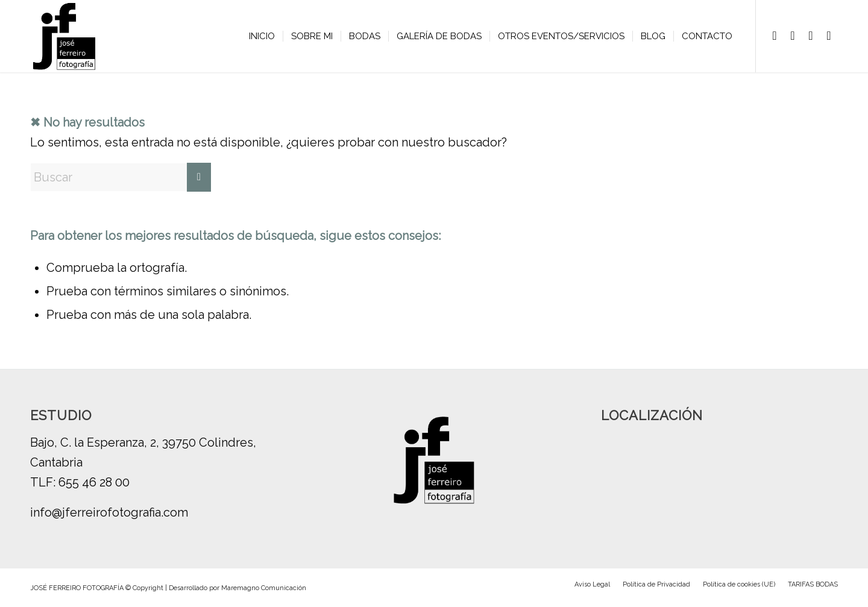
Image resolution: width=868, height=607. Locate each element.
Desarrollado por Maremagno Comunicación (237, 588)
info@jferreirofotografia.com (109, 512)
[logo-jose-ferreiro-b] (64, 36)
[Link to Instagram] (793, 36)
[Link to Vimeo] (811, 36)
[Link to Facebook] (775, 36)
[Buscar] (121, 177)
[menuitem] (262, 36)
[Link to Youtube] (829, 36)
